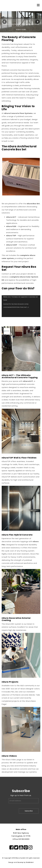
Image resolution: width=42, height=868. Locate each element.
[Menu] (38, 5)
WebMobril (30, 862)
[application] (21, 306)
